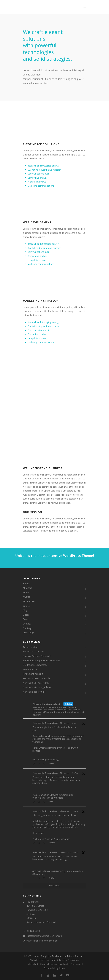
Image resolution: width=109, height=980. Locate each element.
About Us (27, 588)
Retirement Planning (33, 674)
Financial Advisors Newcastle (37, 656)
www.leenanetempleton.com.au (42, 941)
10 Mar (75, 853)
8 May (75, 723)
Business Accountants (34, 651)
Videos (26, 615)
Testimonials (29, 601)
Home (26, 584)
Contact (27, 624)
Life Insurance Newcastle (35, 665)
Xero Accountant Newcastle (36, 678)
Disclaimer (57, 956)
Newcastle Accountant (45, 723)
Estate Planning (30, 669)
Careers (27, 606)
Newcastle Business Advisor (37, 683)
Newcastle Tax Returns (34, 692)
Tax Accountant (31, 647)
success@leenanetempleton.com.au (44, 936)
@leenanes (64, 723)
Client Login (29, 633)
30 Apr (75, 773)
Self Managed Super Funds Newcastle (41, 661)
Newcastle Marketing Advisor (37, 687)
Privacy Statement (76, 956)
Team (26, 592)
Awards (27, 597)
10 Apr (75, 811)
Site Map (27, 628)
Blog (25, 610)
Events (26, 619)
